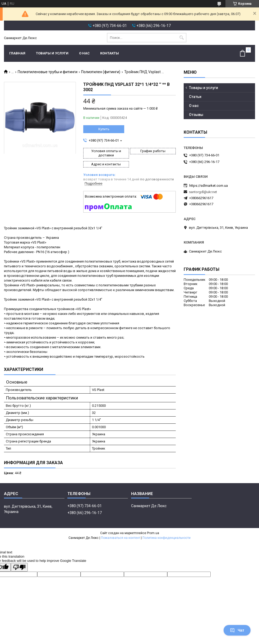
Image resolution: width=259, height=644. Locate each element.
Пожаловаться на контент (121, 538)
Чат (237, 630)
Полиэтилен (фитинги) (101, 72)
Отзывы (196, 115)
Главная (17, 53)
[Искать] (182, 38)
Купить (104, 129)
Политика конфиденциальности (166, 538)
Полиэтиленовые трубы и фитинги (48, 72)
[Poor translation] (19, 567)
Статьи (195, 97)
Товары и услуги (52, 53)
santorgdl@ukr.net (203, 192)
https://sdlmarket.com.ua (209, 186)
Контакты (110, 53)
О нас (84, 53)
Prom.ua (153, 533)
